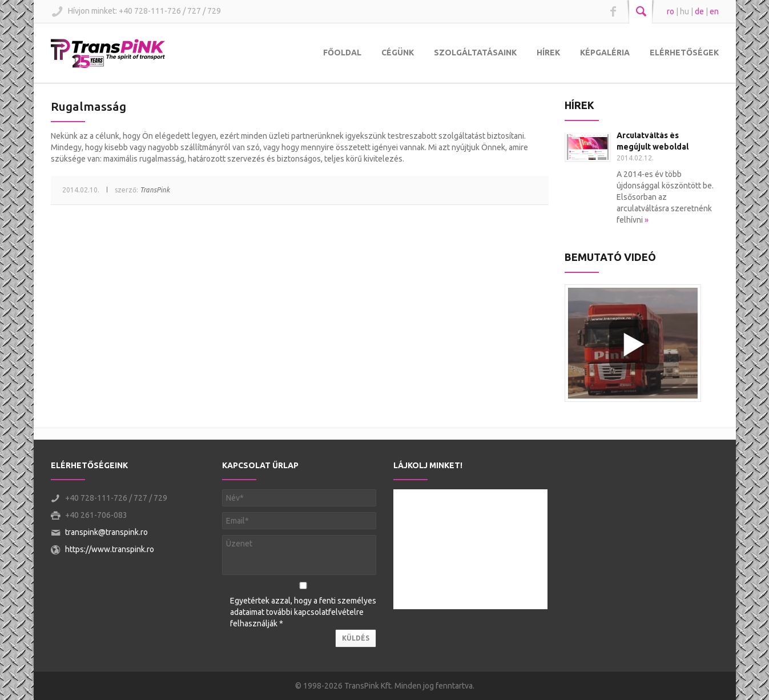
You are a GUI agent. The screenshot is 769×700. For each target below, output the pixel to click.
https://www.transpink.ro (110, 549)
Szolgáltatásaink (475, 53)
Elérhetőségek (684, 53)
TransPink (155, 190)
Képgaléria (605, 53)
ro (671, 11)
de (699, 11)
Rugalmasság (88, 106)
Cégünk (398, 53)
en (714, 11)
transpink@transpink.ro (106, 532)
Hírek (548, 53)
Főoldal (342, 53)
